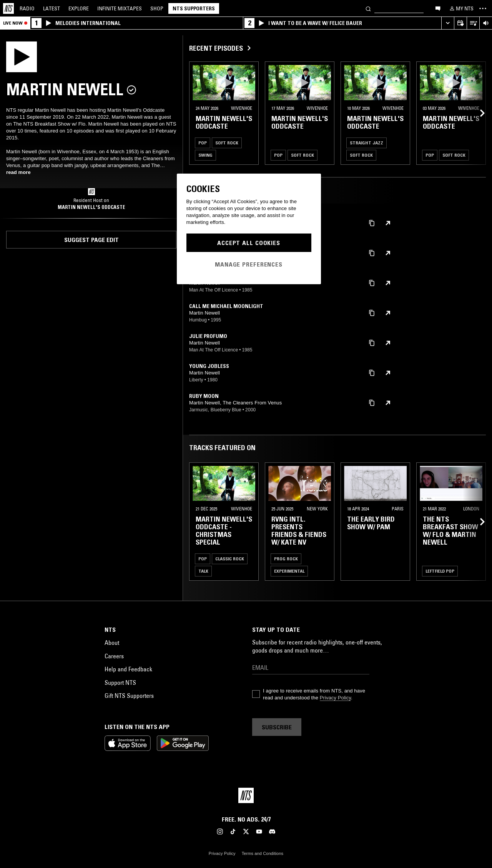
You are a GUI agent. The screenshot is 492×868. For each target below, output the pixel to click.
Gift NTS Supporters (129, 696)
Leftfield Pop (440, 571)
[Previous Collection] (477, 113)
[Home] (8, 8)
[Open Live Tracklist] (473, 23)
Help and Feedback (128, 669)
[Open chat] (438, 8)
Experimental (289, 571)
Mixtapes (120, 8)
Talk (203, 571)
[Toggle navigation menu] (483, 8)
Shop (157, 8)
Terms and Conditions (263, 853)
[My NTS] (461, 8)
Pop (203, 143)
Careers (114, 656)
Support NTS (120, 682)
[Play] (22, 56)
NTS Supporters (194, 8)
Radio (27, 8)
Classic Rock (230, 559)
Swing (205, 155)
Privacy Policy (335, 698)
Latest (52, 8)
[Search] (368, 8)
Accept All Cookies (249, 243)
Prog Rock (286, 559)
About (112, 643)
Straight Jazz (367, 143)
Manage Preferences (249, 264)
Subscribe (277, 727)
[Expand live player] (448, 23)
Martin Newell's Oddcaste (91, 207)
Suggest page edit (91, 240)
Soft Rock (227, 143)
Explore (79, 8)
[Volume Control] (486, 23)
